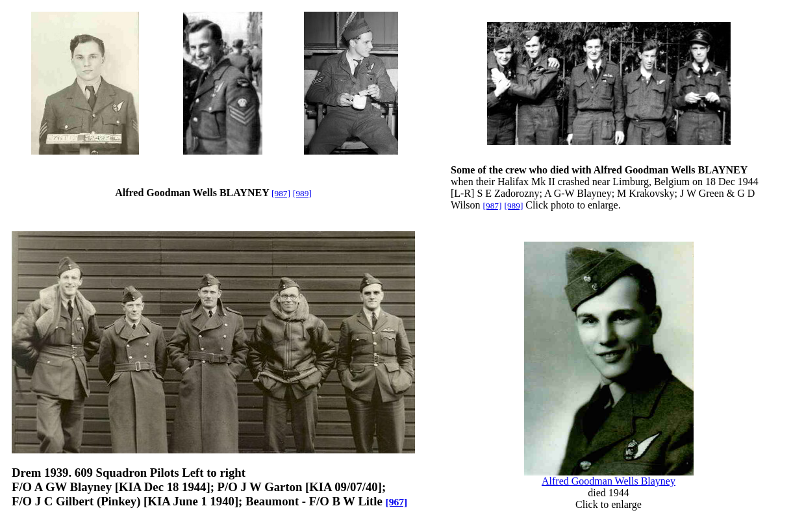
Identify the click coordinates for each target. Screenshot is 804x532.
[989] (302, 193)
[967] (396, 502)
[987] (281, 193)
